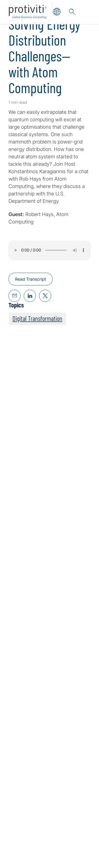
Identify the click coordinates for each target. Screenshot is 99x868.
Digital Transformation (37, 318)
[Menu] (87, 12)
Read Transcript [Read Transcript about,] (30, 279)
